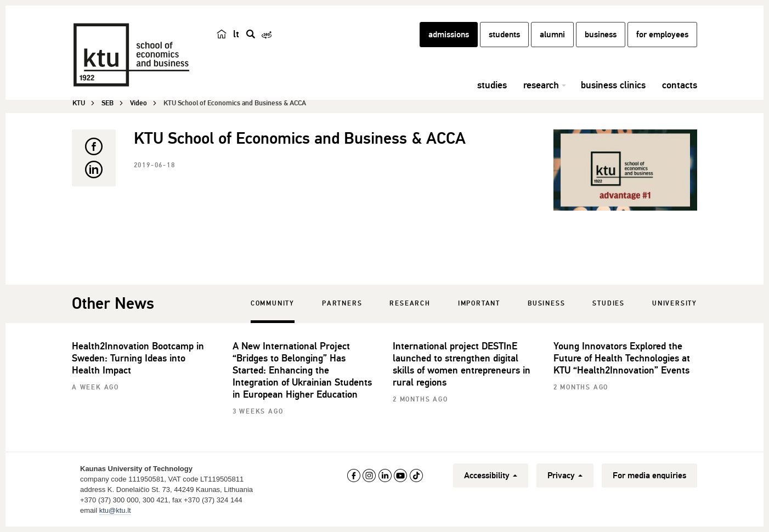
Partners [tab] (342, 304)
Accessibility (491, 476)
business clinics (613, 85)
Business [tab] (546, 304)
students (504, 35)
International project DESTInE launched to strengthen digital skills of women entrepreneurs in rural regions (462, 364)
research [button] (541, 85)
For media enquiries (649, 476)
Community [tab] (273, 304)
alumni (552, 35)
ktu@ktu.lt (115, 510)
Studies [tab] (609, 304)
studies (492, 85)
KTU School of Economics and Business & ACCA (300, 138)
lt (236, 34)
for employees (662, 35)
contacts (680, 85)
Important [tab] (479, 304)
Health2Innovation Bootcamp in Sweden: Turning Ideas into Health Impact (138, 358)
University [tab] (675, 304)
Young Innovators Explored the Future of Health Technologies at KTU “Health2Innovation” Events (622, 358)
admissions (449, 35)
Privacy (565, 476)
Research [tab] (410, 304)
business (601, 35)
